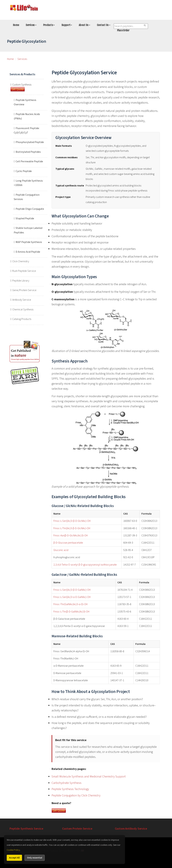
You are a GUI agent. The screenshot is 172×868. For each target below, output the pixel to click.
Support (67, 25)
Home (16, 25)
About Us (84, 25)
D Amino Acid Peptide (30, 252)
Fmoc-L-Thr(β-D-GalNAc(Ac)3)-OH (71, 612)
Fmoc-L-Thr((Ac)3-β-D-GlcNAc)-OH (72, 528)
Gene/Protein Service (26, 290)
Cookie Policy (13, 850)
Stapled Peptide (27, 218)
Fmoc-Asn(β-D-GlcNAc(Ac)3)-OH (71, 536)
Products (49, 25)
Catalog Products (23, 319)
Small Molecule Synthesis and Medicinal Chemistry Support (89, 777)
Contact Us (104, 25)
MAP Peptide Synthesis (30, 242)
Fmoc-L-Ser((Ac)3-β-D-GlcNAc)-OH (72, 521)
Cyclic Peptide (25, 171)
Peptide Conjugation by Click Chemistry (76, 795)
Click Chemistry (22, 261)
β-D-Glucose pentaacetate (68, 543)
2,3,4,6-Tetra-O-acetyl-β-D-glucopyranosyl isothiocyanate (85, 565)
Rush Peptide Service (26, 271)
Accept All (14, 858)
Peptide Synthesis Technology (70, 789)
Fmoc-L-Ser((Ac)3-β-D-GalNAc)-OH (72, 590)
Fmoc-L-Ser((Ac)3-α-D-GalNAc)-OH (72, 597)
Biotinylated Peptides (30, 152)
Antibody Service (23, 300)
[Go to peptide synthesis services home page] (24, 8)
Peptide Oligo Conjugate (31, 209)
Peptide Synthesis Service (26, 829)
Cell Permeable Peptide (31, 161)
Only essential (35, 858)
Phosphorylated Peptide (31, 142)
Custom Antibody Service (131, 829)
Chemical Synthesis (25, 310)
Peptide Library (22, 281)
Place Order (123, 30)
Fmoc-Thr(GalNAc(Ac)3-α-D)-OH (70, 604)
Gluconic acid (61, 550)
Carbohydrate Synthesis (67, 783)
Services (31, 25)
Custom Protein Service (77, 829)
